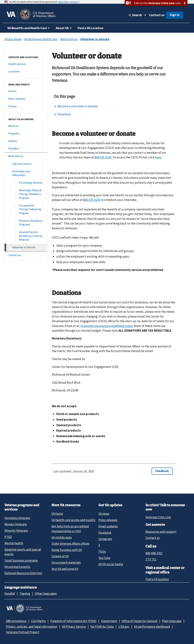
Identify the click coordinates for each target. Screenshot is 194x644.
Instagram (105, 539)
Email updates (108, 526)
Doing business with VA (67, 550)
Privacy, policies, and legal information (32, 627)
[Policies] (26, 141)
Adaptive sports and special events (23, 552)
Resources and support (161, 532)
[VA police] (26, 149)
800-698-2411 (154, 553)
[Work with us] (26, 156)
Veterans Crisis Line (158, 517)
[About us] (26, 126)
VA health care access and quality (73, 520)
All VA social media (111, 564)
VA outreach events (17, 567)
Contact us (157, 15)
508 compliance (16, 621)
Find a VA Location (91, 28)
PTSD (8, 537)
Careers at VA (60, 556)
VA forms (57, 514)
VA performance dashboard (152, 627)
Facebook (105, 533)
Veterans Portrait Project (23, 632)
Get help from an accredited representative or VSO (70, 529)
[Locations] (26, 72)
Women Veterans (16, 524)
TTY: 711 (151, 559)
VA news (104, 514)
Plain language (172, 621)
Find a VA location (157, 579)
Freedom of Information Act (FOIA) (73, 621)
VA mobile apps (62, 537)
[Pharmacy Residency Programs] (26, 223)
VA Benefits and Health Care (27, 28)
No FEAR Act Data (102, 627)
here (158, 157)
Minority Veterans (16, 531)
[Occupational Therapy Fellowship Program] (26, 209)
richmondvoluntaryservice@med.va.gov (107, 326)
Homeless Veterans (17, 518)
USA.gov (124, 627)
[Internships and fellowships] (26, 173)
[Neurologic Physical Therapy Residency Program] (26, 194)
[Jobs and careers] (26, 164)
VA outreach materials (66, 562)
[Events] (26, 91)
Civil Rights (38, 621)
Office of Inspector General (140, 621)
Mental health (14, 543)
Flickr (102, 552)
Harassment (109, 621)
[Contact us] (26, 255)
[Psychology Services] (26, 183)
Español (10, 593)
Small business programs (21, 560)
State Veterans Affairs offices (70, 544)
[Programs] (26, 134)
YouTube (104, 558)
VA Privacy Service (74, 627)
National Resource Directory (23, 573)
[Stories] (26, 106)
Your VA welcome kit (65, 569)
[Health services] (26, 64)
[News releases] (26, 99)
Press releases (108, 520)
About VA (62, 28)
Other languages (46, 593)
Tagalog (25, 593)
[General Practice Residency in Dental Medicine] (26, 236)
